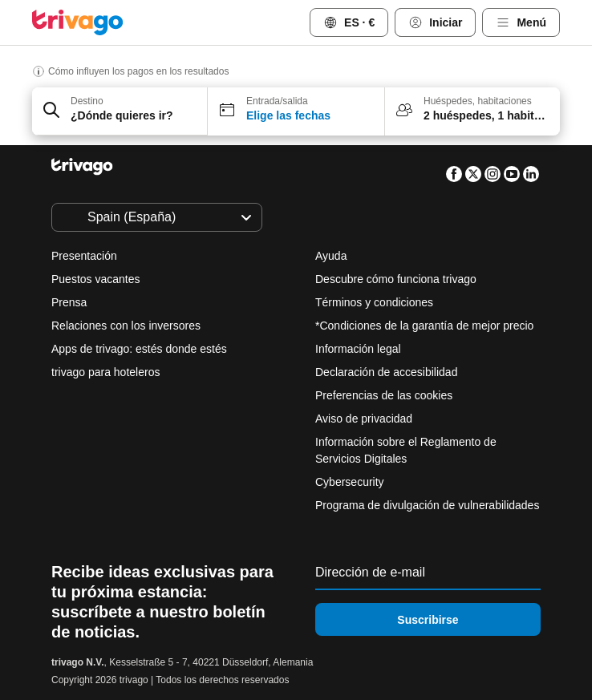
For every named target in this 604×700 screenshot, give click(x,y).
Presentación (84, 256)
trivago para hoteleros (105, 372)
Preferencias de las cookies (385, 395)
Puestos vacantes (96, 279)
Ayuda (331, 256)
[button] (120, 111)
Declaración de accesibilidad (386, 372)
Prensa (69, 302)
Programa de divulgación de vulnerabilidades (427, 505)
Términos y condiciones (374, 302)
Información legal (358, 349)
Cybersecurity (350, 482)
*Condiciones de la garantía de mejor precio (424, 326)
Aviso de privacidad (364, 419)
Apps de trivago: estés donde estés (139, 349)
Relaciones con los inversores (126, 326)
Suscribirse (428, 620)
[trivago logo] (78, 22)
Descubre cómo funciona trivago (396, 279)
